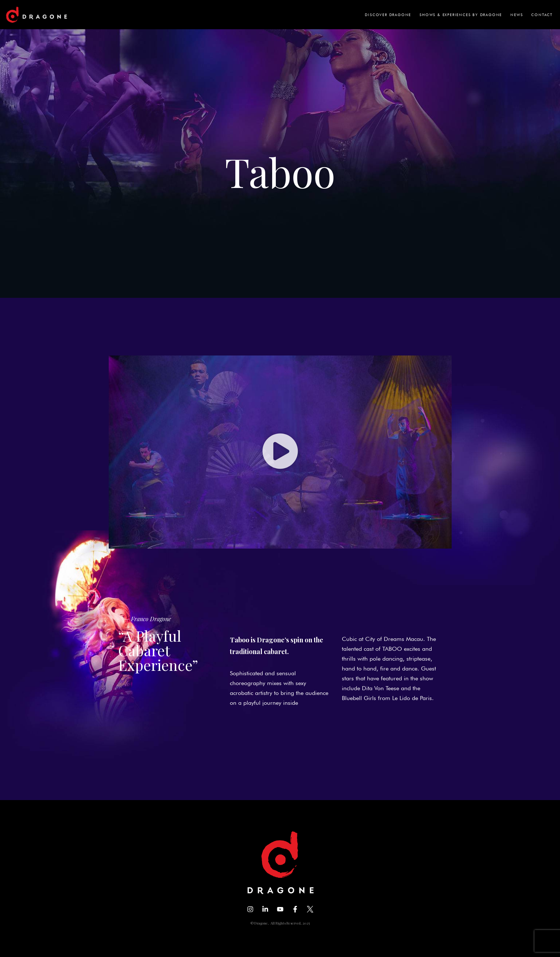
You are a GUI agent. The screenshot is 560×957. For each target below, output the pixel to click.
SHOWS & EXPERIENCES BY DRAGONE (461, 15)
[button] (280, 452)
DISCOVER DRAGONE (388, 15)
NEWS (517, 15)
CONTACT (542, 15)
